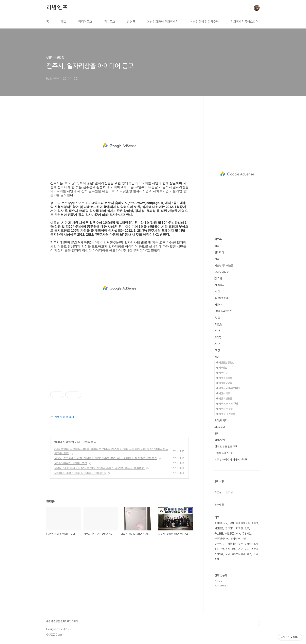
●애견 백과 (222, 373)
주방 (241, 544)
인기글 (229, 492)
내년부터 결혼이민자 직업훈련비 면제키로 (81, 473)
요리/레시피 (221, 420)
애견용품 (219, 528)
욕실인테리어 (238, 554)
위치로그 (110, 22)
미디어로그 (85, 22)
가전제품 (219, 554)
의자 (247, 549)
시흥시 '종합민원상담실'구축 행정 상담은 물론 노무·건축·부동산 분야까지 (99, 468)
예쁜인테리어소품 (224, 266)
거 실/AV (219, 285)
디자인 (239, 528)
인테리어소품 (251, 544)
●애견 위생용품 (224, 399)
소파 (217, 549)
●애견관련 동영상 (225, 363)
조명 (256, 554)
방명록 (131, 22)
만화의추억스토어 (224, 453)
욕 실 (217, 318)
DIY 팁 (218, 279)
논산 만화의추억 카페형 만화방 (231, 460)
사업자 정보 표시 (62, 417)
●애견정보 (222, 368)
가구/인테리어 (221, 539)
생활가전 (232, 544)
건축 (217, 259)
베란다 (218, 305)
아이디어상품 (221, 523)
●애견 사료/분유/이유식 (228, 388)
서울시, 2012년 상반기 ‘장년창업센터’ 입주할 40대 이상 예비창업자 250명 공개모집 (106, 458)
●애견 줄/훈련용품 (226, 414)
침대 (227, 554)
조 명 (217, 350)
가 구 (217, 344)
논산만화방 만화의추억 (205, 22)
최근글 (218, 492)
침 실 (217, 292)
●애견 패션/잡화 (225, 409)
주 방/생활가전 (222, 298)
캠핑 (217, 246)
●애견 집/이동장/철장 (227, 404)
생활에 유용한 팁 (64, 442)
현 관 (217, 331)
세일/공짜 (220, 427)
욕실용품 (219, 534)
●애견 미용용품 (224, 383)
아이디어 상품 (243, 523)
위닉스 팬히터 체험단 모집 (71, 463)
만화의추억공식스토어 (244, 22)
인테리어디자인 (238, 539)
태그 (64, 22)
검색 (248, 8)
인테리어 (219, 252)
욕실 (232, 523)
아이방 (218, 337)
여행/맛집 (220, 440)
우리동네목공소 (223, 272)
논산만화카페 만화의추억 (163, 22)
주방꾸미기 (220, 544)
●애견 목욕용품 (224, 378)
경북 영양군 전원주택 (226, 447)
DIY (238, 534)
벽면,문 (218, 324)
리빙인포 (57, 8)
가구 (241, 549)
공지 (217, 433)
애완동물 (230, 534)
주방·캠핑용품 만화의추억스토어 (62, 621)
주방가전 (247, 534)
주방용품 (225, 549)
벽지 (217, 559)
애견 (217, 357)
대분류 (218, 239)
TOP (257, 623)
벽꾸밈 (255, 549)
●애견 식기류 (223, 393)
